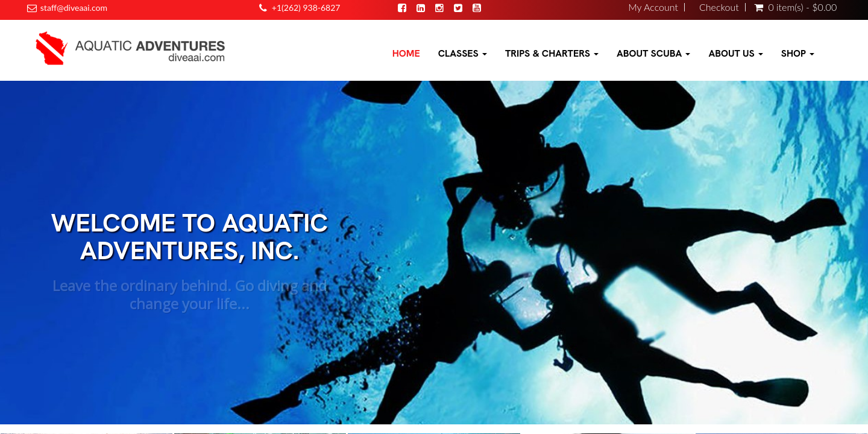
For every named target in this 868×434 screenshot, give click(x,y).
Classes (463, 53)
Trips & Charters (552, 53)
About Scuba (653, 53)
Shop (798, 53)
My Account (653, 7)
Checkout (719, 7)
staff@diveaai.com (74, 8)
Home (406, 53)
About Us (735, 53)
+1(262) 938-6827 (306, 8)
